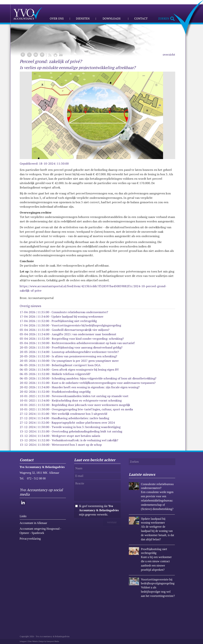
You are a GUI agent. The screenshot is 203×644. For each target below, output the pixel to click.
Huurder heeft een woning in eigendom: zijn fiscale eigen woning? (96, 387)
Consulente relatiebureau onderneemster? (80, 312)
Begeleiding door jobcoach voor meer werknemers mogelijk (91, 405)
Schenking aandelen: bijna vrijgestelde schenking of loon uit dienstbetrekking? (104, 378)
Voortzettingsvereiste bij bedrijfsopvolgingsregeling (86, 325)
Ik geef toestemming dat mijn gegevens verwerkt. (99, 510)
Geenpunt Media (53, 641)
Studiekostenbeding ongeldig (71, 392)
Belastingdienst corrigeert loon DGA (76, 365)
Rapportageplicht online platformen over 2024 (83, 423)
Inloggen (23, 641)
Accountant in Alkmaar (33, 523)
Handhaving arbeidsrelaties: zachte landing (80, 418)
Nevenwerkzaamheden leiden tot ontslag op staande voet (90, 396)
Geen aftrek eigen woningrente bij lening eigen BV (85, 369)
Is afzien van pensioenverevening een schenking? (84, 356)
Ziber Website (33, 641)
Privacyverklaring (30, 539)
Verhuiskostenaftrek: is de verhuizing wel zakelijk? (85, 440)
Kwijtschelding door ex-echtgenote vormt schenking (87, 400)
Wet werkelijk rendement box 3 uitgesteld (79, 414)
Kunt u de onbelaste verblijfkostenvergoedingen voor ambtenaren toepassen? (104, 383)
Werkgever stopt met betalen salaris (76, 436)
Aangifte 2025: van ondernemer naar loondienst (84, 334)
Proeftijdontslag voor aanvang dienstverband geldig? (87, 347)
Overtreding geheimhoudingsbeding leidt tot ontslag (87, 431)
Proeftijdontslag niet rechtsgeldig (74, 321)
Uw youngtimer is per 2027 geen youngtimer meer (85, 361)
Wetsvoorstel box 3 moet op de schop (77, 445)
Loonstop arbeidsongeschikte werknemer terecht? (85, 352)
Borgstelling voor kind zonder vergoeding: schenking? (88, 339)
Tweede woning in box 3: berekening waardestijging (86, 427)
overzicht (169, 54)
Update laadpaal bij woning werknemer (77, 316)
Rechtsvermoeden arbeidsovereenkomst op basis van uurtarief (93, 343)
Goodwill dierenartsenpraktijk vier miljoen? (81, 330)
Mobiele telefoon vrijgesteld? (71, 374)
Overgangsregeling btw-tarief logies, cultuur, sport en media (92, 409)
